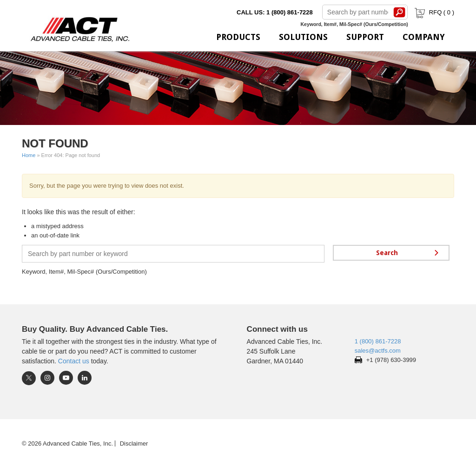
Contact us (74, 361)
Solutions (303, 37)
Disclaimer (134, 443)
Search (400, 12)
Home (29, 155)
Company (424, 37)
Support (365, 37)
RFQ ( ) (433, 12)
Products (238, 37)
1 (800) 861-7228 (378, 341)
